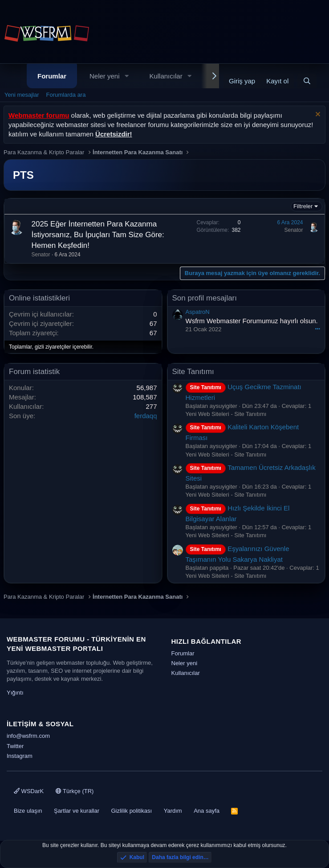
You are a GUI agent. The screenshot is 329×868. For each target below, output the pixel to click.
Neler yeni (105, 76)
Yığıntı (15, 693)
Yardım (173, 811)
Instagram (20, 756)
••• (317, 329)
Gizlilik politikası (131, 811)
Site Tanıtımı (193, 372)
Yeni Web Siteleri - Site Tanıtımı (226, 414)
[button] (126, 76)
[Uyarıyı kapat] (317, 115)
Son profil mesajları (205, 298)
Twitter (15, 746)
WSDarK (29, 791)
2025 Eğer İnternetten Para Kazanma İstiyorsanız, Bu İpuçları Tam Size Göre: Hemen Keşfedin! (98, 235)
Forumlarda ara (66, 95)
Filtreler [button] (303, 206)
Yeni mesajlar (22, 95)
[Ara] (307, 81)
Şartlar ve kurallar (77, 811)
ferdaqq (146, 416)
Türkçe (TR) (75, 791)
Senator (41, 255)
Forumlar (52, 76)
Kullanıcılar (166, 76)
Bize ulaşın (28, 811)
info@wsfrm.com (28, 736)
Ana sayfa (207, 811)
